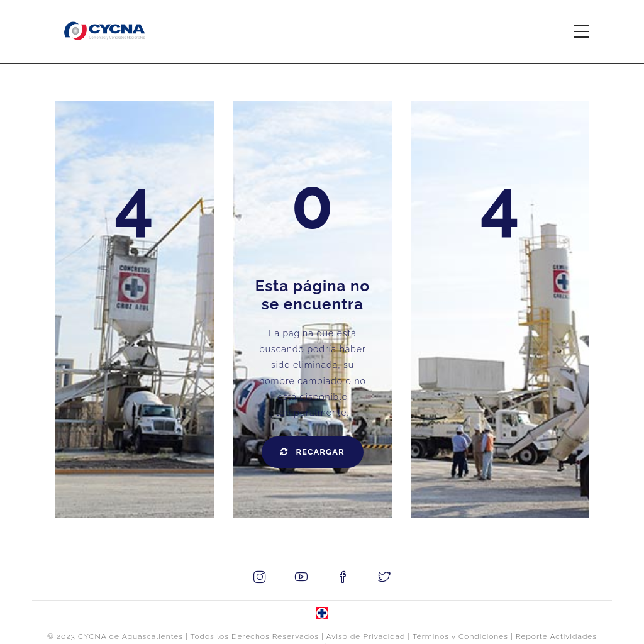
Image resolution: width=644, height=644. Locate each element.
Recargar (312, 452)
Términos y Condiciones (460, 636)
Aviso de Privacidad (366, 636)
